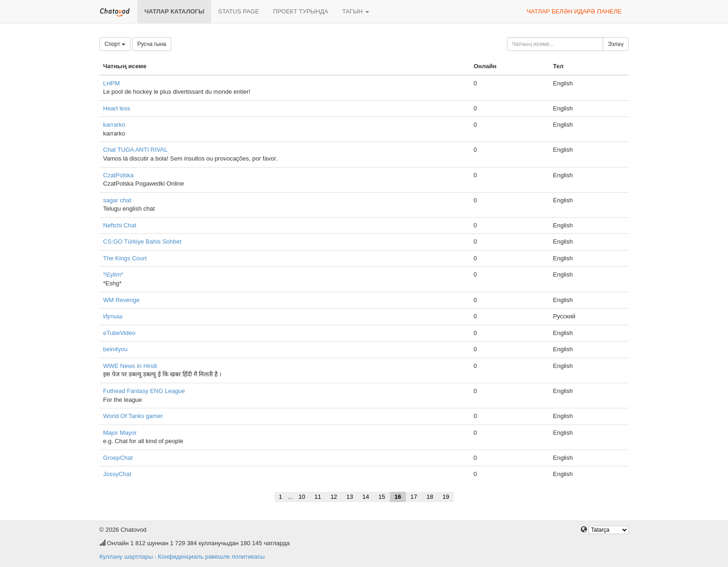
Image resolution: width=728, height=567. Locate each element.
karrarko (114, 125)
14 (366, 497)
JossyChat (117, 474)
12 (334, 497)
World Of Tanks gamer (133, 416)
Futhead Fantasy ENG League (144, 391)
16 (398, 497)
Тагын (356, 11)
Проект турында (301, 11)
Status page (239, 11)
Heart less (117, 108)
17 (414, 497)
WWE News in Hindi (130, 366)
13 (350, 497)
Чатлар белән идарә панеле (574, 11)
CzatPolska (118, 175)
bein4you (115, 349)
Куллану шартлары (126, 557)
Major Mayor (120, 433)
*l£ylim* (113, 274)
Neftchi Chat (120, 225)
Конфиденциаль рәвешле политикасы (211, 557)
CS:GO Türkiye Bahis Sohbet (142, 242)
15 (382, 497)
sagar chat (117, 200)
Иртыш (113, 316)
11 (318, 497)
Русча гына (152, 44)
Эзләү (616, 44)
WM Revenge (121, 300)
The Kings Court (125, 258)
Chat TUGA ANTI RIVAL (135, 150)
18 (429, 497)
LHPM (111, 83)
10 (302, 497)
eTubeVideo (119, 333)
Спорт (115, 44)
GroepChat (118, 458)
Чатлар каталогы (174, 11)
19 (446, 497)
